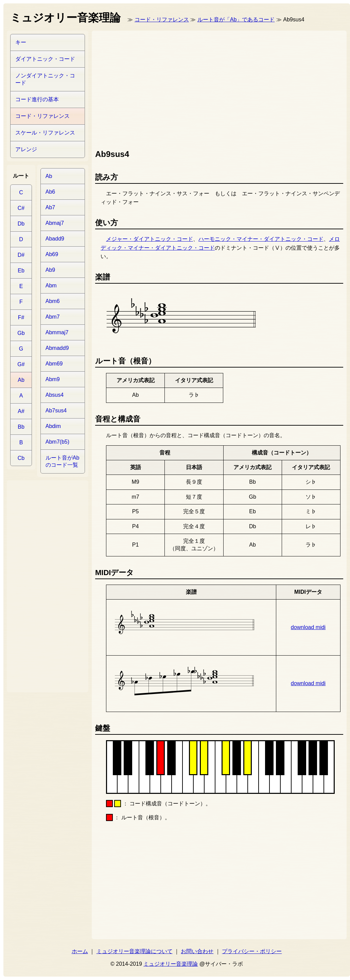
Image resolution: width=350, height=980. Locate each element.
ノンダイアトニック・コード (45, 79)
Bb (21, 427)
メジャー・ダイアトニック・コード (150, 239)
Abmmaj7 (57, 332)
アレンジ (26, 149)
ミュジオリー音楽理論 (171, 964)
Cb (21, 458)
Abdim (53, 426)
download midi (308, 627)
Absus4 (55, 395)
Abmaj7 (55, 223)
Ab (21, 380)
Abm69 (54, 364)
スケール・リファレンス (45, 133)
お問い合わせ (197, 951)
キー (21, 42)
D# (21, 255)
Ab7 (50, 207)
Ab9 (50, 270)
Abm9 (53, 379)
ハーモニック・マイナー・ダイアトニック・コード (261, 239)
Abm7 (53, 317)
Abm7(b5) (57, 442)
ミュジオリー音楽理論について (135, 951)
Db (21, 224)
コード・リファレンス (162, 20)
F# (21, 317)
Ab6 (50, 192)
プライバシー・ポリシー (252, 951)
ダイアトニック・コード (45, 59)
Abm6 (53, 301)
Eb (21, 271)
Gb (21, 333)
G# (21, 364)
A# (21, 411)
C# (21, 208)
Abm (51, 286)
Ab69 (52, 254)
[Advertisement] (172, 88)
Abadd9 (55, 239)
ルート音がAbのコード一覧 (63, 461)
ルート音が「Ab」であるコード (236, 20)
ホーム (80, 951)
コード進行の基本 (37, 99)
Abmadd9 (57, 348)
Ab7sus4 (56, 411)
